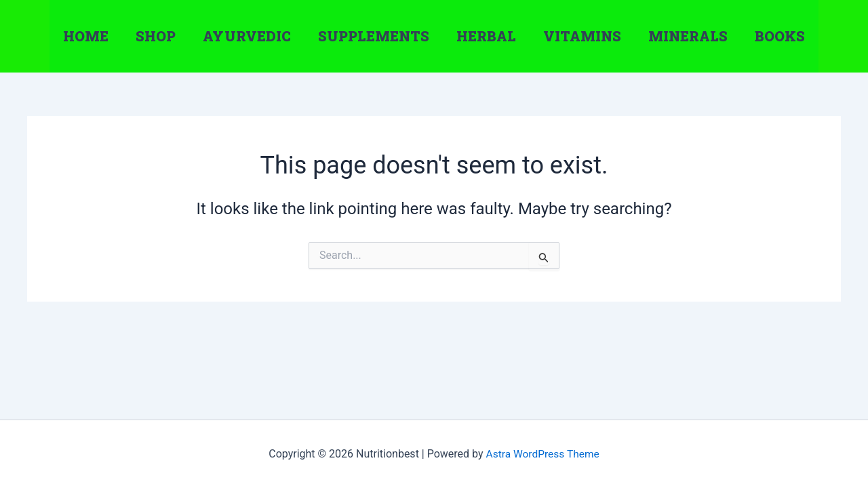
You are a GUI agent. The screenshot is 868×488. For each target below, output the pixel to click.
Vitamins (582, 36)
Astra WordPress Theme (542, 454)
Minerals (688, 36)
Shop (156, 36)
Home (86, 36)
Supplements (374, 36)
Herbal (486, 36)
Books (780, 36)
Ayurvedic (247, 36)
